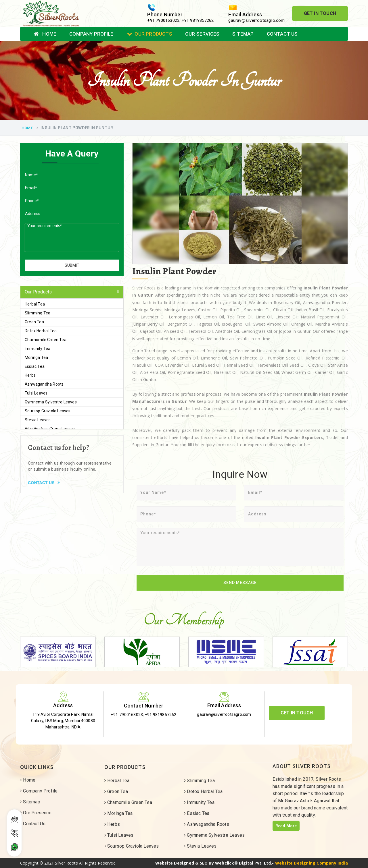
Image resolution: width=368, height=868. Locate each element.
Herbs (30, 375)
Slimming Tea (38, 313)
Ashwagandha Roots (44, 384)
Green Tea (34, 322)
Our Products (150, 34)
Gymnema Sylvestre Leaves (51, 402)
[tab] (72, 292)
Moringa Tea (36, 357)
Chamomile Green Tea (46, 340)
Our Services (202, 34)
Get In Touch (320, 13)
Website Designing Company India (312, 863)
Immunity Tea (38, 349)
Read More (286, 826)
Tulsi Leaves (36, 393)
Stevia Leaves (38, 420)
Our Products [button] (38, 292)
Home (45, 34)
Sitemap (243, 34)
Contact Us (282, 34)
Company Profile (91, 34)
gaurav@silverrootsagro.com (256, 20)
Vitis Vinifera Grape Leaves (50, 429)
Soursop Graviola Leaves (48, 411)
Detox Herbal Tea (41, 331)
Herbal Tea (35, 304)
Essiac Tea (35, 366)
